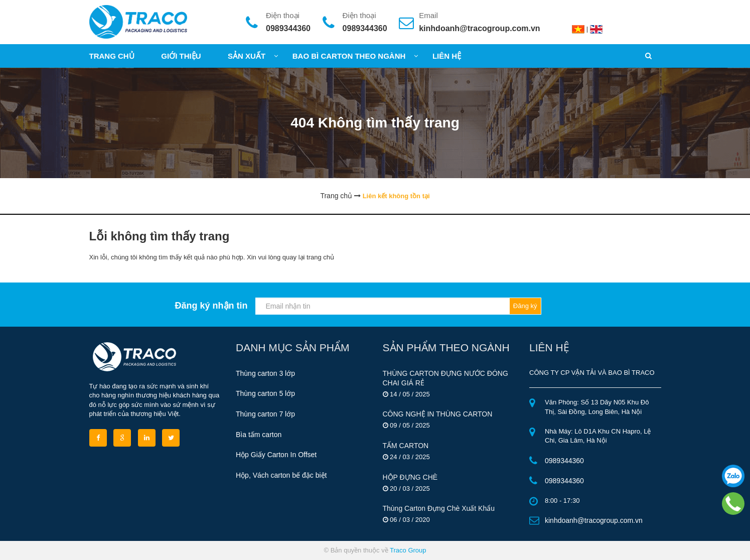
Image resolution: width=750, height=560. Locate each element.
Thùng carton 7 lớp (265, 414)
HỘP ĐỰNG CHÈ (410, 477)
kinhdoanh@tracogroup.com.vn (479, 28)
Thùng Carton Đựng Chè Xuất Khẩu (439, 508)
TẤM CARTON (406, 446)
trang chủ (320, 257)
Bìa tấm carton (259, 435)
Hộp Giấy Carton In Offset (276, 455)
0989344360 (288, 28)
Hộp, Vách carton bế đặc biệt (281, 475)
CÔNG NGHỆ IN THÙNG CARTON (438, 414)
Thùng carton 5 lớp (265, 393)
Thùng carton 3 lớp (265, 373)
